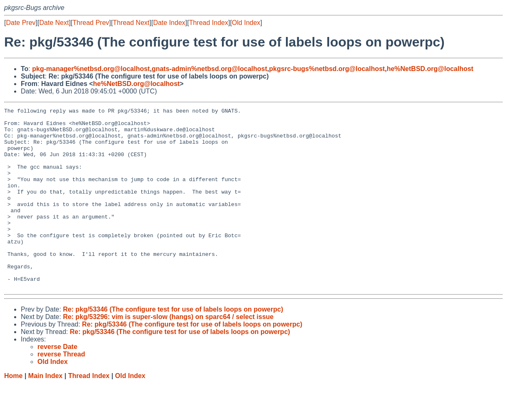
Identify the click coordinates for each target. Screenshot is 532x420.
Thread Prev (91, 23)
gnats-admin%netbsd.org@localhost (209, 69)
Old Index (246, 23)
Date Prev (21, 23)
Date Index (169, 23)
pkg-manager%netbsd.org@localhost (91, 69)
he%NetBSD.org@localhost (430, 69)
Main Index (46, 412)
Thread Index (209, 23)
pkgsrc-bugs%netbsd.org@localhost (327, 69)
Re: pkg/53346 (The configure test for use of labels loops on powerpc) (173, 345)
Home (13, 412)
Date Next (54, 23)
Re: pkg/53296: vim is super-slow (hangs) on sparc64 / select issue (168, 353)
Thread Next (131, 23)
